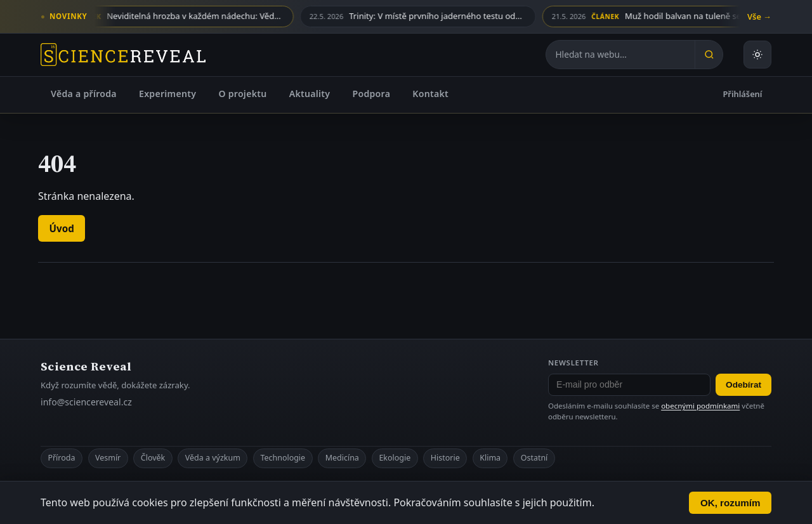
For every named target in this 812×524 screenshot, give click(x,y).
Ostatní (534, 458)
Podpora (371, 94)
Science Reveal (86, 366)
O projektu (242, 94)
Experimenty (167, 94)
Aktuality (310, 94)
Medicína (342, 458)
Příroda (61, 458)
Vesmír (108, 458)
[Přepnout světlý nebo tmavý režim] (757, 55)
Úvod (62, 228)
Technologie (283, 458)
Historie (445, 458)
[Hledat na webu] (620, 55)
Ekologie (395, 458)
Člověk (153, 458)
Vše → (759, 16)
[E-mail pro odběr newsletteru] (629, 385)
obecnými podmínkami (700, 406)
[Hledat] (709, 55)
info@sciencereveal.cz (86, 402)
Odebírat (743, 385)
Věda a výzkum (213, 458)
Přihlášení (743, 94)
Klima (490, 458)
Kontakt (430, 94)
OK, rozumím (730, 503)
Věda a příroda (84, 94)
